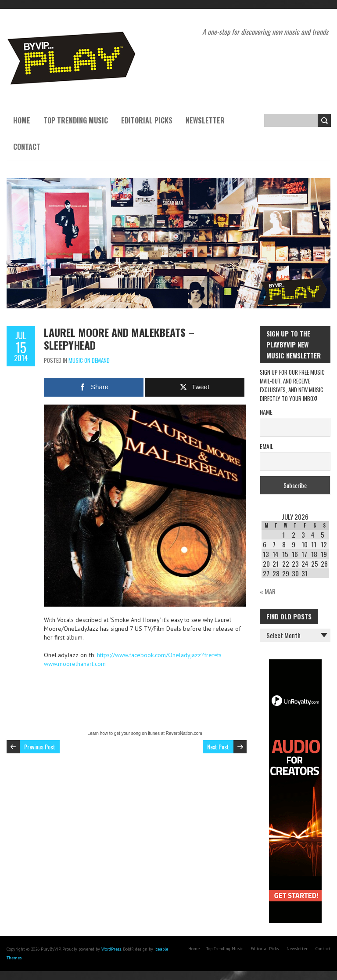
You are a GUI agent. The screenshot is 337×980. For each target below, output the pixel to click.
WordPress (111, 949)
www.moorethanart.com (75, 664)
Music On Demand (89, 360)
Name (266, 412)
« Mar (268, 591)
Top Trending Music (76, 120)
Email (267, 446)
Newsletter (205, 120)
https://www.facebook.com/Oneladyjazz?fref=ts (159, 655)
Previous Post (40, 747)
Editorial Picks (147, 120)
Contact (27, 147)
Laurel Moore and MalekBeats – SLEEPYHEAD (119, 338)
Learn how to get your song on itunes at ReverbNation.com (145, 733)
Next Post (218, 747)
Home (22, 120)
